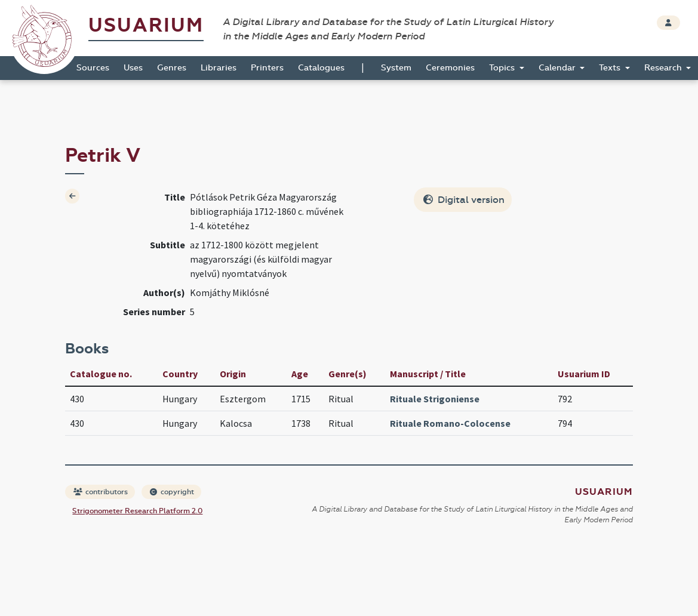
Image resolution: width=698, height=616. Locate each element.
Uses (133, 68)
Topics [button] (503, 68)
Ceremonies (450, 68)
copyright (172, 492)
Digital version (464, 200)
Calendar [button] (558, 68)
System (396, 68)
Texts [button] (611, 68)
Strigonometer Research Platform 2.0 (137, 511)
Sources (93, 68)
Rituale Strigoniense (435, 399)
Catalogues (321, 68)
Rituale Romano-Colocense (450, 423)
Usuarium (146, 25)
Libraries (219, 68)
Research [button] (664, 68)
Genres (172, 68)
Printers (267, 68)
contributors (101, 492)
